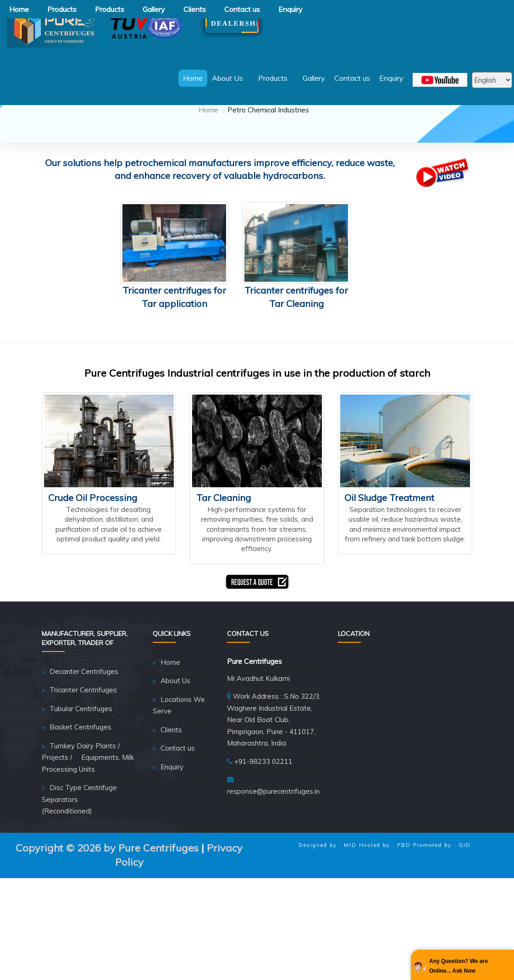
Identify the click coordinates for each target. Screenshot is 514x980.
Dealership (232, 24)
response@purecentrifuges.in (273, 846)
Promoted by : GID (442, 900)
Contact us (242, 9)
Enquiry (290, 9)
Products (62, 9)
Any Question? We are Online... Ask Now (459, 966)
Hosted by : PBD (385, 900)
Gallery (154, 9)
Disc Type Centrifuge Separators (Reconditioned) (79, 854)
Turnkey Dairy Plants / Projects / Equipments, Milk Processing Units (88, 812)
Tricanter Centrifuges (83, 744)
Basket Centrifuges (80, 782)
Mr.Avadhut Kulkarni (258, 733)
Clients (195, 9)
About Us (230, 78)
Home (19, 9)
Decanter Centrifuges (84, 726)
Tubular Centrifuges (81, 763)
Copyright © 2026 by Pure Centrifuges (107, 902)
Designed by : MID (328, 900)
